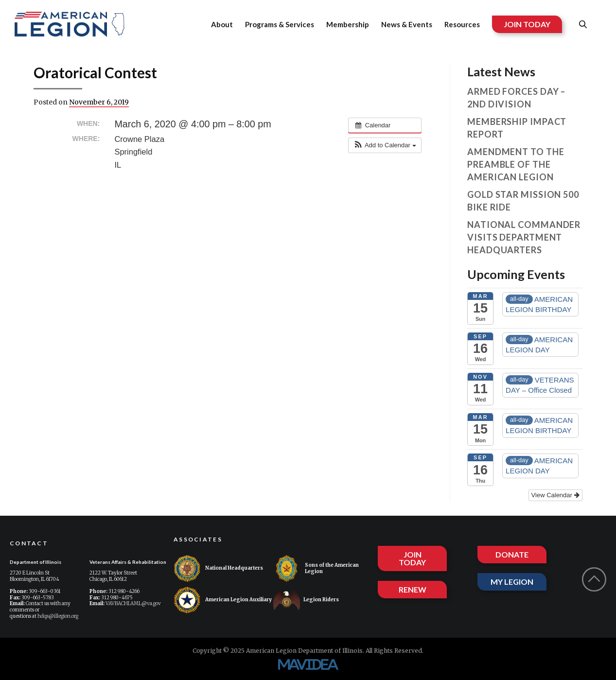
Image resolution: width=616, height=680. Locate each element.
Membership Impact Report (517, 128)
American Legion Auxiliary (223, 600)
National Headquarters (218, 568)
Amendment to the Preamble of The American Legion (516, 164)
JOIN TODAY (527, 24)
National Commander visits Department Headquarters (524, 237)
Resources (462, 24)
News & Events (407, 24)
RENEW (413, 589)
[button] (385, 145)
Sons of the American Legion (316, 568)
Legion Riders (306, 600)
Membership (348, 24)
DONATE (512, 554)
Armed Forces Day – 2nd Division (516, 98)
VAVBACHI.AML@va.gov (133, 603)
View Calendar (555, 495)
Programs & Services (280, 24)
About (222, 24)
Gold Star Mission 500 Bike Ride (523, 201)
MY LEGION (512, 582)
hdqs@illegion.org (58, 616)
